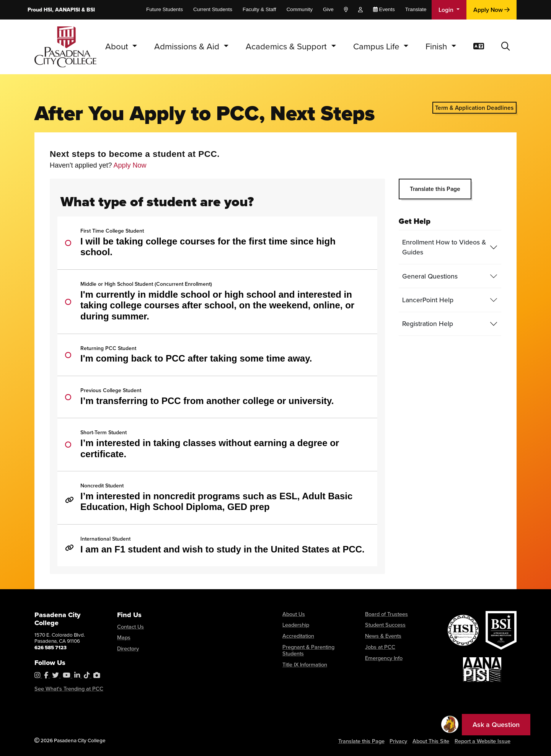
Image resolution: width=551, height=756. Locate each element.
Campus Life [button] (377, 46)
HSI (48, 10)
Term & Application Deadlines (474, 108)
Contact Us (129, 627)
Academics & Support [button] (287, 46)
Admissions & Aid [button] (188, 46)
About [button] (118, 46)
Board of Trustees (385, 614)
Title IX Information (303, 656)
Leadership (295, 624)
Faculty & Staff (259, 9)
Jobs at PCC (379, 645)
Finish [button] (437, 46)
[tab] (450, 248)
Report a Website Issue (484, 741)
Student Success (384, 624)
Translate (416, 9)
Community (300, 9)
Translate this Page (435, 189)
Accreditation (298, 635)
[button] (506, 47)
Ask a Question (496, 725)
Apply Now (491, 10)
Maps (123, 637)
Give (328, 9)
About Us (293, 614)
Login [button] (447, 10)
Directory (127, 647)
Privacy (401, 741)
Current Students (213, 9)
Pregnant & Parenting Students (317, 645)
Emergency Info (383, 656)
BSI (91, 10)
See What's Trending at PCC (66, 689)
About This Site (433, 741)
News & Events (382, 635)
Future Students (165, 9)
